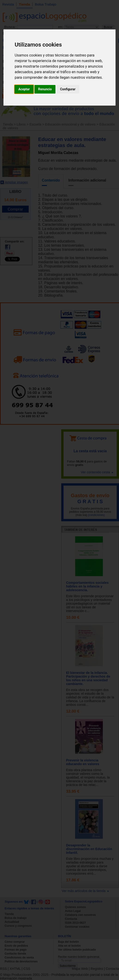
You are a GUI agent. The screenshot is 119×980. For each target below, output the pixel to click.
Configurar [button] (68, 89)
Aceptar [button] (24, 89)
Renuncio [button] (45, 89)
